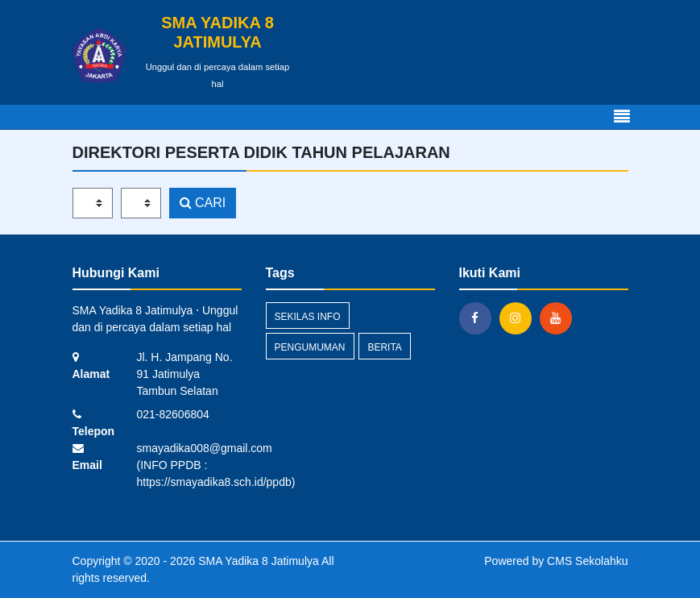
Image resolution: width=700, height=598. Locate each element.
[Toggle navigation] (622, 117)
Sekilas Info (308, 317)
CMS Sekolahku (587, 561)
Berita (384, 347)
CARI (203, 203)
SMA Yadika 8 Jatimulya (257, 561)
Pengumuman (310, 347)
